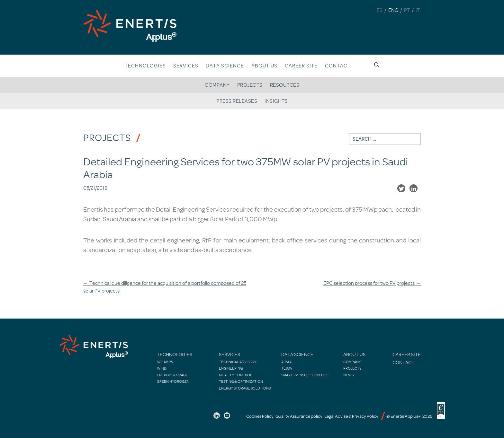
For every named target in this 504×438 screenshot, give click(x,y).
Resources (285, 85)
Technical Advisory (238, 362)
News (348, 375)
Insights (276, 101)
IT (418, 10)
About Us (354, 355)
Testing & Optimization (241, 381)
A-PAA (286, 362)
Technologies (145, 66)
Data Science (225, 66)
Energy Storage (172, 375)
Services (186, 66)
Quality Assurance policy (299, 416)
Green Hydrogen (173, 381)
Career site (301, 66)
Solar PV (165, 362)
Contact (338, 66)
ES (380, 10)
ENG (393, 10)
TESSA (287, 368)
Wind (162, 368)
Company (217, 85)
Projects (250, 85)
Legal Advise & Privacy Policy (351, 416)
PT (407, 10)
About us (264, 66)
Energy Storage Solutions (245, 388)
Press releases (237, 101)
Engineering (231, 368)
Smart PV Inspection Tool (306, 375)
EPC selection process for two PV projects (372, 283)
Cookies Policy (260, 416)
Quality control (235, 375)
